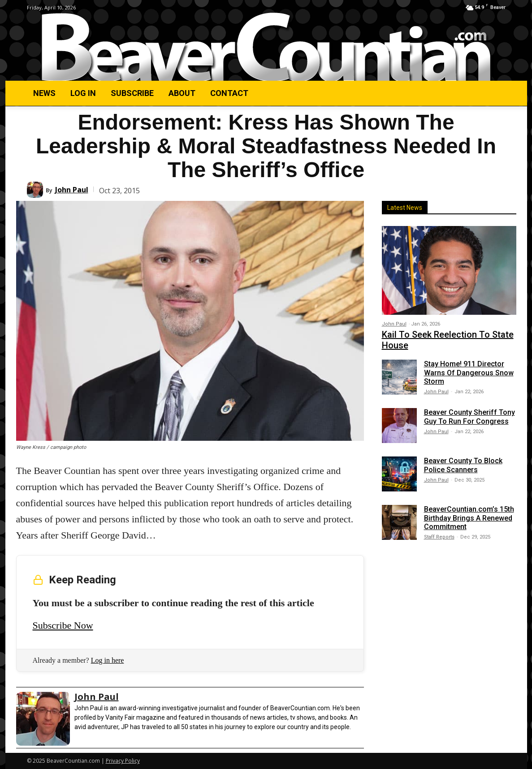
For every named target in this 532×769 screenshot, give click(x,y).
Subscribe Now (63, 625)
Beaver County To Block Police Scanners (463, 465)
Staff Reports (439, 537)
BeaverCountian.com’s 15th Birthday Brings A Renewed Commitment (469, 518)
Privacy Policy (123, 761)
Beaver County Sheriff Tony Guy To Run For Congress (469, 417)
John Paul (72, 190)
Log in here (108, 660)
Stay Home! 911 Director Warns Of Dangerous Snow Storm (469, 372)
